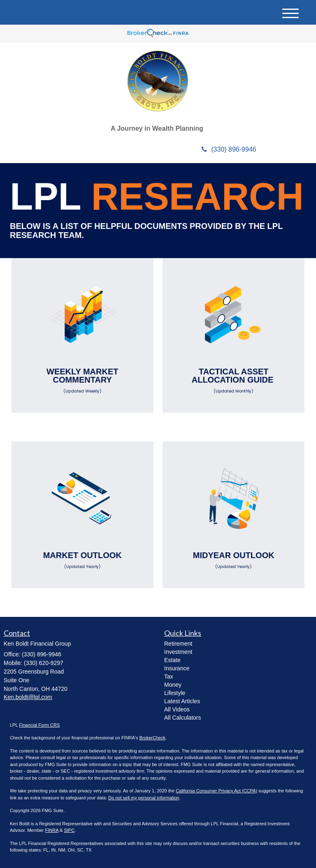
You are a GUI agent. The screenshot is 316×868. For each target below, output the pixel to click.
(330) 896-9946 (229, 149)
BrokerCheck (153, 738)
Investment (178, 652)
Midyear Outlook (234, 560)
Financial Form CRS (39, 725)
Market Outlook (82, 560)
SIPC (69, 830)
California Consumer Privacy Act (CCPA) (216, 791)
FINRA (52, 830)
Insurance (177, 668)
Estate (172, 660)
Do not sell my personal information (144, 798)
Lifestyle (175, 693)
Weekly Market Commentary (82, 381)
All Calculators (182, 718)
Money (173, 685)
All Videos (177, 709)
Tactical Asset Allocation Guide (234, 381)
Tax (169, 676)
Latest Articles (182, 701)
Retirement (178, 644)
